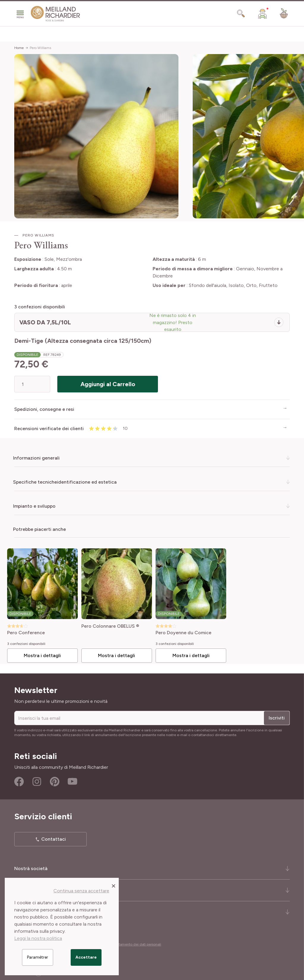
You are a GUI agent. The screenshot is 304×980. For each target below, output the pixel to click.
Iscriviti (277, 717)
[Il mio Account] (262, 14)
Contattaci (54, 838)
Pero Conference (28, 632)
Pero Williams (40, 48)
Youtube (72, 780)
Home (19, 48)
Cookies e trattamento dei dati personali (129, 943)
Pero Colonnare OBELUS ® (111, 625)
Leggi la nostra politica (38, 938)
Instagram (37, 780)
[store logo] (56, 14)
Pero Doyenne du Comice (183, 632)
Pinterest (55, 780)
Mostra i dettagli (44, 654)
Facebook (19, 780)
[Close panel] (114, 886)
